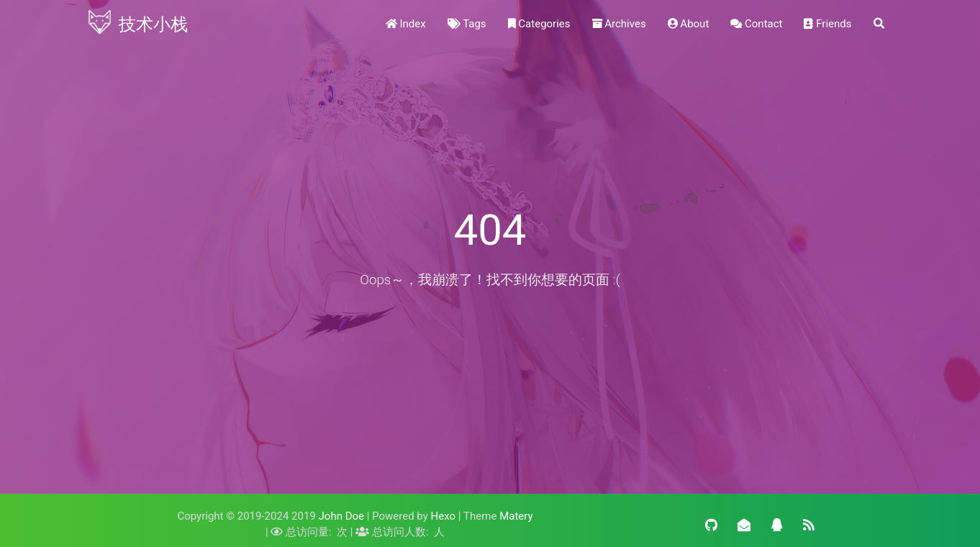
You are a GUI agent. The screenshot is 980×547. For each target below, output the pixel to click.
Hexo (444, 516)
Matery (516, 516)
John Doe (341, 516)
